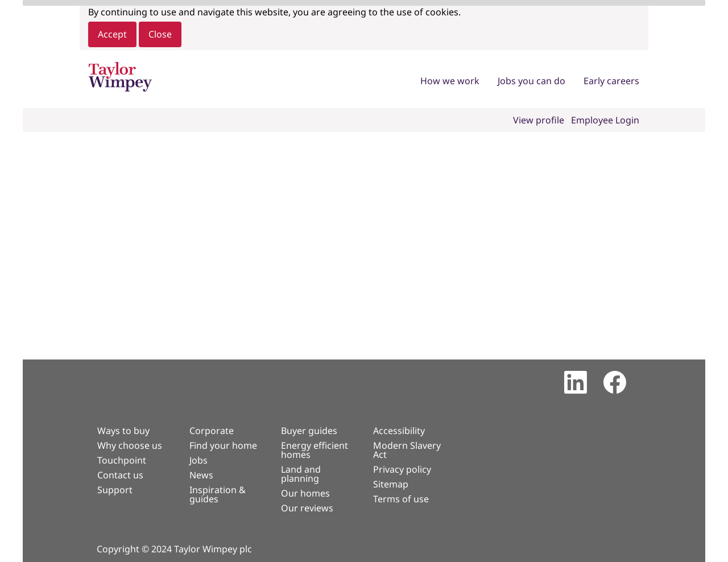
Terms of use (401, 499)
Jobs (198, 460)
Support (115, 490)
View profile (539, 120)
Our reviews (307, 508)
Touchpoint (122, 460)
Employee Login (605, 120)
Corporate (212, 431)
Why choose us (130, 445)
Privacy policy (402, 469)
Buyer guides (309, 431)
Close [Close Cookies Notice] (160, 34)
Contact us (120, 475)
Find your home (223, 445)
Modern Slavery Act (407, 450)
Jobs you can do (531, 81)
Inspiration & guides (218, 494)
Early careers (611, 81)
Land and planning (301, 474)
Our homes (305, 493)
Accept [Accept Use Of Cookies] (112, 34)
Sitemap (391, 484)
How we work (450, 81)
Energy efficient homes (315, 450)
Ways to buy (123, 431)
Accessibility (399, 431)
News (201, 475)
